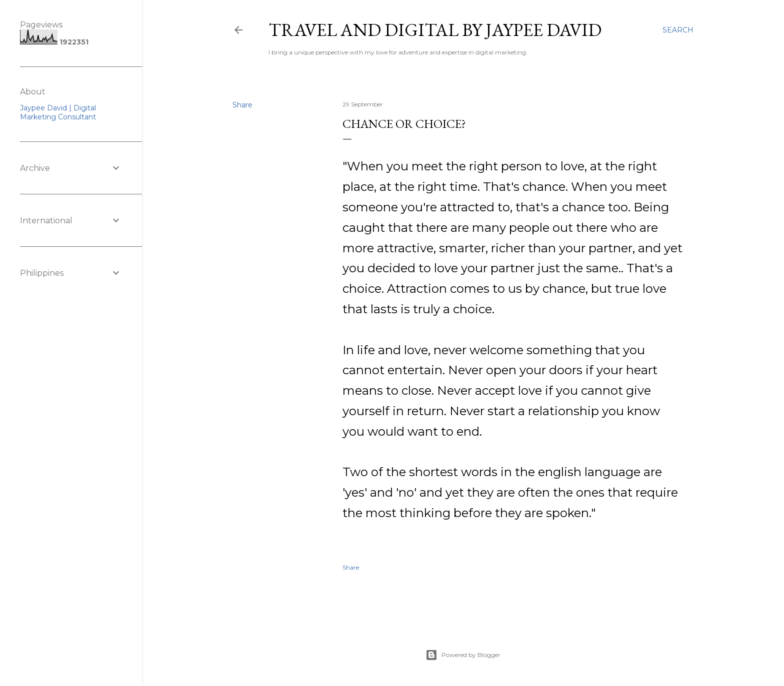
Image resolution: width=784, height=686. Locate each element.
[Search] (678, 30)
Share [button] (242, 105)
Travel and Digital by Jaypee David (435, 30)
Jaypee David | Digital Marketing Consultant (58, 112)
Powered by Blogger (463, 655)
